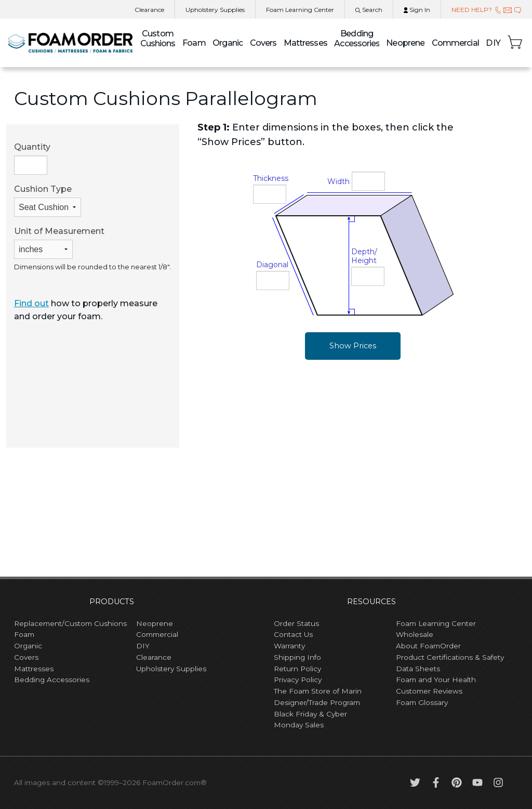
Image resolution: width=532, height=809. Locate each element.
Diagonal (272, 265)
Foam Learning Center (436, 623)
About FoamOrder (428, 646)
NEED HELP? (487, 10)
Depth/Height (364, 256)
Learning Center (300, 10)
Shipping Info (297, 657)
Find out (31, 303)
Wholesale (415, 634)
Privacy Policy (298, 680)
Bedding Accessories (356, 38)
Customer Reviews (429, 691)
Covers (263, 43)
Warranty (289, 646)
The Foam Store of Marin (318, 691)
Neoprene (405, 43)
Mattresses (305, 43)
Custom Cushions (158, 38)
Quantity (32, 158)
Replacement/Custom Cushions (70, 623)
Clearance (149, 10)
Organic (228, 43)
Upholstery (215, 10)
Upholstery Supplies (171, 669)
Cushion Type (48, 200)
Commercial (455, 43)
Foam (194, 43)
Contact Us (293, 634)
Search (369, 10)
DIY (493, 43)
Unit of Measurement (59, 243)
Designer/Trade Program (317, 702)
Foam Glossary (422, 702)
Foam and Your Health (436, 680)
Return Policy (297, 669)
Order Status (296, 623)
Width (338, 181)
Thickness (271, 178)
